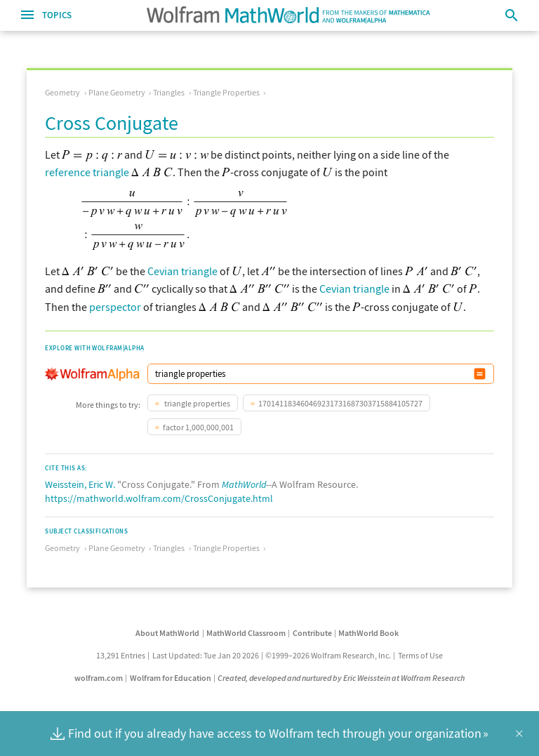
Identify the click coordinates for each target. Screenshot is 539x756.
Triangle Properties (226, 92)
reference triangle (87, 172)
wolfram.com (99, 678)
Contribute (312, 633)
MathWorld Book (368, 633)
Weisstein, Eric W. (80, 484)
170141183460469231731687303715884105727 (340, 403)
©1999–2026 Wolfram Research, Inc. (328, 655)
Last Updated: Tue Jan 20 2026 (206, 655)
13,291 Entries (121, 655)
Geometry (62, 92)
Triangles (169, 92)
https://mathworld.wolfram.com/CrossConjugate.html (159, 498)
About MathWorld (167, 633)
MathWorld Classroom (246, 633)
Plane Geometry (117, 92)
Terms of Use (420, 655)
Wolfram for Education (171, 678)
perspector (115, 307)
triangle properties (197, 403)
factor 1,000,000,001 (198, 427)
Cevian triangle (182, 271)
